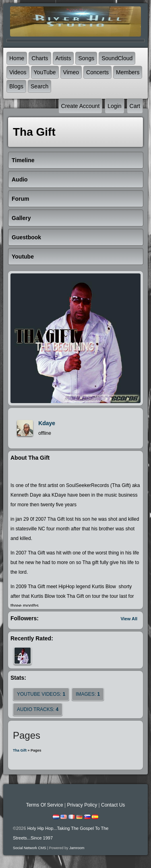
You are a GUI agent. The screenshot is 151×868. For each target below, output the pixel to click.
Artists (63, 58)
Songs (86, 58)
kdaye (47, 423)
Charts (40, 58)
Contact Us (113, 805)
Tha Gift (20, 750)
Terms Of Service (45, 805)
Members (128, 72)
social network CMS (30, 848)
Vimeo (71, 72)
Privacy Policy (82, 805)
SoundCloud (117, 58)
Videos (18, 72)
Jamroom (77, 848)
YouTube (45, 72)
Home (17, 58)
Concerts (97, 72)
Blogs (16, 86)
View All (129, 619)
